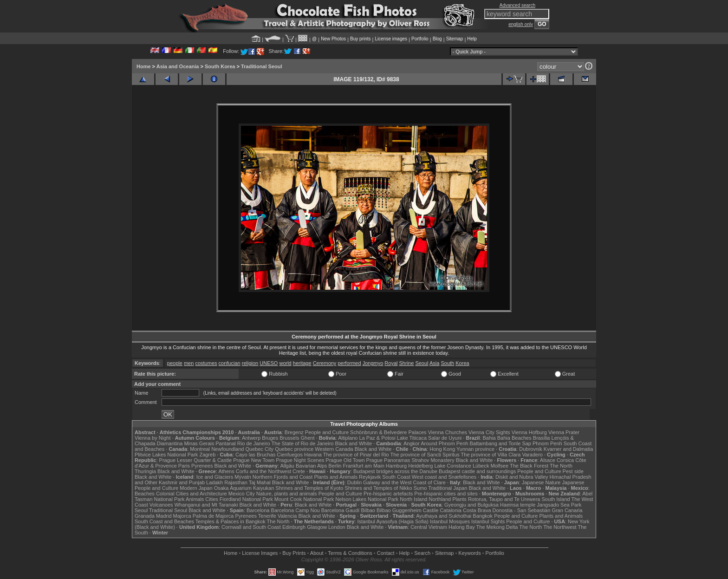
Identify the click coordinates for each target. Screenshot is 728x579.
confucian (230, 363)
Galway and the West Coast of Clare (404, 482)
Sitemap (455, 39)
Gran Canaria (567, 510)
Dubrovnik (531, 449)
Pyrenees (202, 466)
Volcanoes (161, 505)
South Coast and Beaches (164, 521)
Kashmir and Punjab (182, 482)
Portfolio (420, 39)
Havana (313, 455)
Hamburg (396, 466)
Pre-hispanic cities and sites (446, 494)
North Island (413, 499)
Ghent (308, 438)
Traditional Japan (448, 488)
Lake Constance (453, 466)
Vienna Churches (448, 432)
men (189, 363)
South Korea (220, 66)
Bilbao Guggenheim (399, 510)
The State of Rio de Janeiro (303, 443)
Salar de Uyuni (445, 438)
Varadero (532, 455)
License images (391, 39)
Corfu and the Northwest (263, 471)
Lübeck (481, 466)
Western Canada (334, 449)
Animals (195, 499)
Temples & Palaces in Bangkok (231, 521)
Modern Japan (196, 488)
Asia (434, 363)
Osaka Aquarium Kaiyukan (244, 488)
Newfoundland (227, 449)
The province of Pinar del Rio (356, 455)
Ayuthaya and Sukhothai (444, 516)
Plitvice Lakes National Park (166, 455)
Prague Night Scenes (300, 460)
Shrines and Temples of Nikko (378, 488)
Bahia (489, 438)
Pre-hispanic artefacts (388, 494)
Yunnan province (475, 449)
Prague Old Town (345, 460)
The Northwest (560, 527)
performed (349, 363)
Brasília (542, 438)
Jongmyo (373, 363)
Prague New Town (254, 460)
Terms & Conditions (350, 553)
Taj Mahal (260, 482)
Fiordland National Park (246, 499)
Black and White (354, 443)
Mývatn (243, 477)
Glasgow (317, 527)
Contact (386, 553)
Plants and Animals (336, 477)
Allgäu (287, 466)
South (447, 363)
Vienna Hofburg (529, 432)
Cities (212, 499)
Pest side (573, 471)
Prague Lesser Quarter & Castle (196, 460)
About (317, 553)
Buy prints (360, 39)
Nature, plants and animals (287, 494)
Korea (462, 363)
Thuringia (145, 471)
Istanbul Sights (488, 521)
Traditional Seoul (262, 66)
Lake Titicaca (412, 438)
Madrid (164, 516)
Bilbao (368, 510)
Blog (437, 39)
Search (422, 553)
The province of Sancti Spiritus (425, 455)
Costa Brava (477, 510)
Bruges (270, 438)
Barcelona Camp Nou (296, 510)
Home (144, 66)
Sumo (420, 488)
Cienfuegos (290, 455)
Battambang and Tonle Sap (500, 443)
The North (561, 466)
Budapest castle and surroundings (477, 471)
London (337, 527)
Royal (391, 363)
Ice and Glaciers (215, 477)
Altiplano (348, 438)
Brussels (289, 438)
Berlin (335, 466)
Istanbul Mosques (450, 521)
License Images (260, 553)
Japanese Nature (541, 482)
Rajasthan (236, 482)
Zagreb (207, 455)
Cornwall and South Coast (251, 527)
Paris (184, 466)
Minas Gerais (199, 443)
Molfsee (500, 466)
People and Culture (327, 432)
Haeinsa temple (518, 505)
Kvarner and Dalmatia (568, 449)
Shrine (407, 363)
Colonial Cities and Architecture (192, 494)
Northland (440, 499)
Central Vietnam (429, 527)
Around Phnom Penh (444, 443)
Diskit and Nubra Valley (522, 477)
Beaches (145, 494)
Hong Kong (442, 449)
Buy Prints (294, 553)
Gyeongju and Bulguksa (471, 505)
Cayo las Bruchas (255, 455)
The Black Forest (529, 466)
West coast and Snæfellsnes (444, 477)
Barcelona (258, 510)
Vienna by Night (153, 438)
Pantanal (225, 443)
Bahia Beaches (514, 438)
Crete (299, 471)
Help (472, 39)
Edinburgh (294, 527)
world (285, 363)
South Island (556, 499)
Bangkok (483, 516)
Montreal (200, 449)
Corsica (565, 460)
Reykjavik (370, 477)
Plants (459, 499)
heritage (302, 363)
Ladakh (214, 482)
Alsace (548, 460)
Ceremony (325, 363)
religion (250, 363)
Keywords (469, 553)
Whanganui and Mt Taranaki (206, 505)
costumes (206, 363)
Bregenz (294, 432)
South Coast (396, 477)
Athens (226, 471)
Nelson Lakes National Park (367, 499)
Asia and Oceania (178, 66)
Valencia (287, 516)
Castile (431, 510)
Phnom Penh (547, 443)
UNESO (269, 363)
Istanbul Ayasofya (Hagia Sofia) (393, 521)
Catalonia (450, 510)
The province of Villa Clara (491, 455)
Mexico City (242, 494)
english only (521, 24)
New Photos (333, 39)
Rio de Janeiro (254, 443)
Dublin (354, 482)
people (175, 363)
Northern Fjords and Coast (283, 477)
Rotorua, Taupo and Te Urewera (504, 499)
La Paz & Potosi (377, 438)
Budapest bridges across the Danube (395, 471)
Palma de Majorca (213, 516)
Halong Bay (462, 527)
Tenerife (267, 516)
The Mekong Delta (497, 527)
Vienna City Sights (489, 432)
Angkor (412, 443)
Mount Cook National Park (304, 499)
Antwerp (251, 438)
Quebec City (260, 449)
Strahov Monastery (433, 460)
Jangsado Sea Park (559, 505)
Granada (145, 516)
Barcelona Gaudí (341, 510)
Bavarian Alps (311, 466)
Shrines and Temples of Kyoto (309, 488)
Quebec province (294, 449)
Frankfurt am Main (364, 466)
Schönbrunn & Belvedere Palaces (388, 432)
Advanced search (517, 5)
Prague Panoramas (388, 460)
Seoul (422, 363)
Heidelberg (420, 466)
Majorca (182, 516)
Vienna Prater (564, 432)
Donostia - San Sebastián (522, 510)
